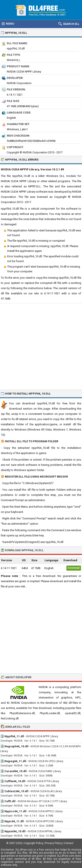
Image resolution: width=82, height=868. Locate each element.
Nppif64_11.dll (14, 736)
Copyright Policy (34, 843)
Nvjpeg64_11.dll (15, 761)
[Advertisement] (41, 346)
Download (74, 568)
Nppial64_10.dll (15, 831)
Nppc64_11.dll (14, 821)
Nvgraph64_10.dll (16, 746)
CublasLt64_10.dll (16, 791)
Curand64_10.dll (16, 771)
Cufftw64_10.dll (15, 781)
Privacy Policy (54, 843)
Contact (69, 843)
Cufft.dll (10, 801)
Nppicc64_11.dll (15, 811)
